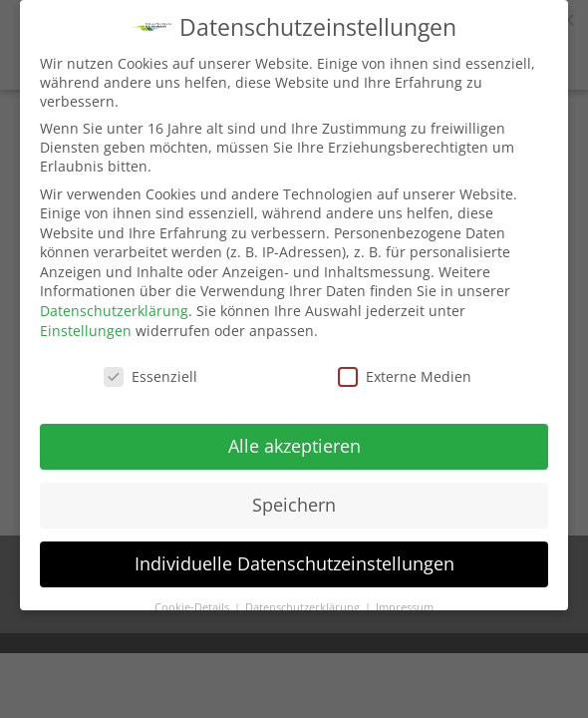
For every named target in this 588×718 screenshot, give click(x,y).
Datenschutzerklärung (114, 311)
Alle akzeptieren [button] (294, 446)
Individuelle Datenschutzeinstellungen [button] (294, 563)
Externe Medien (405, 376)
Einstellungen (86, 331)
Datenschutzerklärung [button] (304, 607)
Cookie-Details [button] (193, 607)
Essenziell (150, 376)
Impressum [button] (405, 607)
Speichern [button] (294, 505)
